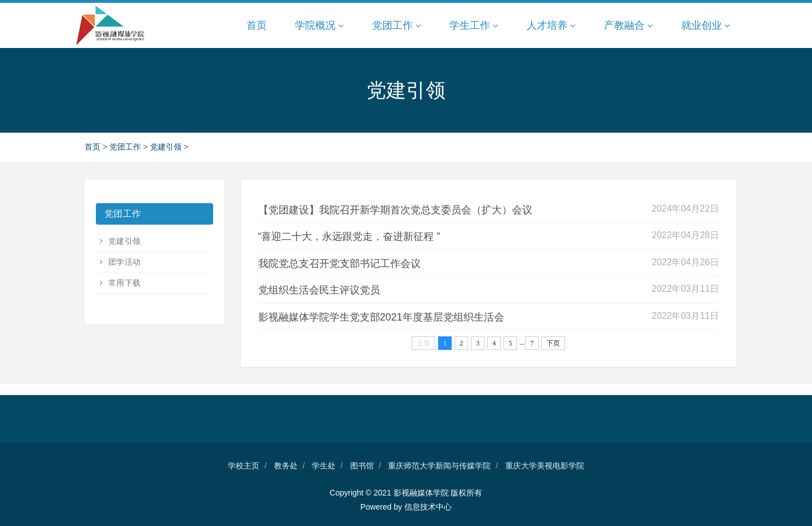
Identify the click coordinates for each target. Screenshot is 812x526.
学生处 (324, 466)
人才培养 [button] (551, 26)
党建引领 (167, 147)
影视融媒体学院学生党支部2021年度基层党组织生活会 (381, 317)
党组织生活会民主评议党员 (319, 290)
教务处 (286, 466)
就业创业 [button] (706, 26)
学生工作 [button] (474, 26)
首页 (257, 25)
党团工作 (126, 147)
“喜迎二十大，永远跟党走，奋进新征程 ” (349, 236)
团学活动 (123, 262)
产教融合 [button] (628, 26)
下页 (553, 343)
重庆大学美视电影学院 (545, 466)
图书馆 (362, 466)
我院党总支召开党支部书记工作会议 (339, 264)
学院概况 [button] (319, 26)
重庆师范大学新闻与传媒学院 (439, 466)
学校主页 (244, 466)
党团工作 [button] (397, 26)
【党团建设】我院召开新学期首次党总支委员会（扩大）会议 (395, 210)
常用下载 (123, 283)
